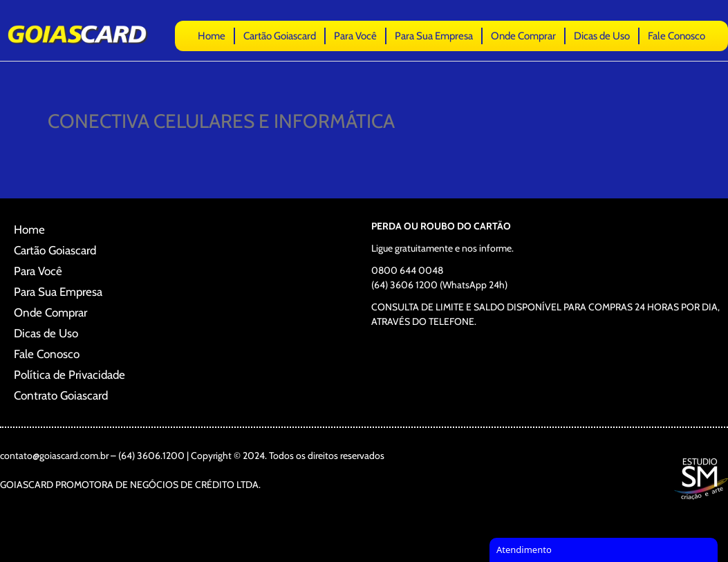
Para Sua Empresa (434, 36)
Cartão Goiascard (280, 36)
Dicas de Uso (602, 36)
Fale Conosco (676, 36)
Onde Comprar (523, 36)
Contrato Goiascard (61, 395)
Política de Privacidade (69, 375)
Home (212, 36)
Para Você (355, 36)
